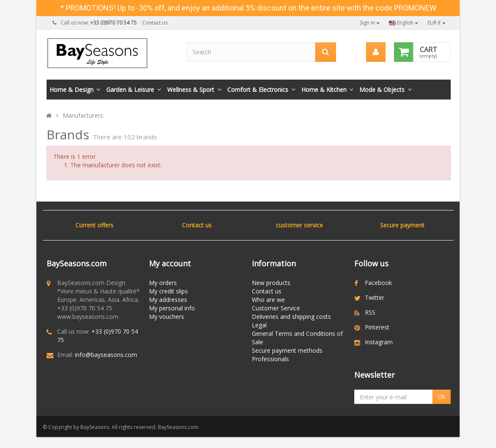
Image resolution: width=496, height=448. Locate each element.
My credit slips (168, 291)
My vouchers (167, 317)
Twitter (375, 297)
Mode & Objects (382, 90)
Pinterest (377, 327)
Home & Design (72, 90)
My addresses (168, 300)
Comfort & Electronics (258, 90)
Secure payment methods (287, 350)
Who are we (268, 300)
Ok (441, 400)
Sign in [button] (370, 23)
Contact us (155, 23)
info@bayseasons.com (106, 355)
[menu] (376, 52)
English (404, 23)
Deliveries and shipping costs (291, 317)
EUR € (437, 23)
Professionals (270, 359)
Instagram (379, 342)
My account (170, 263)
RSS (370, 312)
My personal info (172, 308)
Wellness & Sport (191, 90)
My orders (163, 283)
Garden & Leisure (130, 90)
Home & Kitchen (324, 90)
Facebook (378, 283)
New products (271, 283)
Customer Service (276, 308)
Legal (259, 325)
